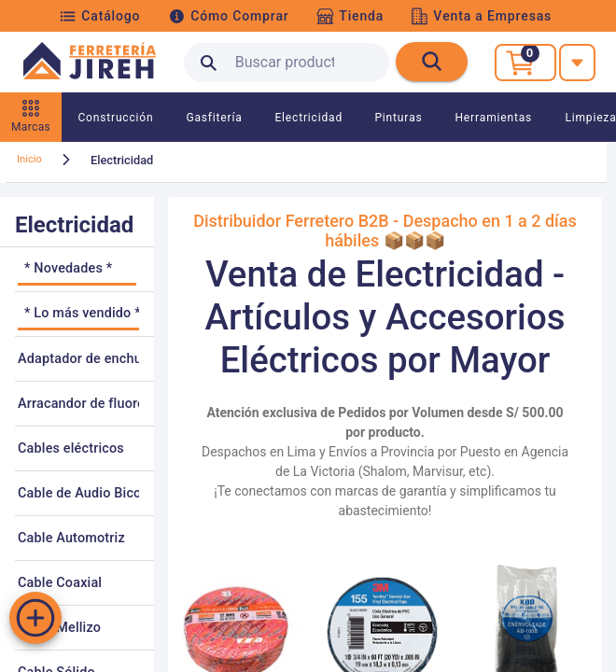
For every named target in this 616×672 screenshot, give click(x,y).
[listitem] (77, 270)
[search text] (287, 63)
